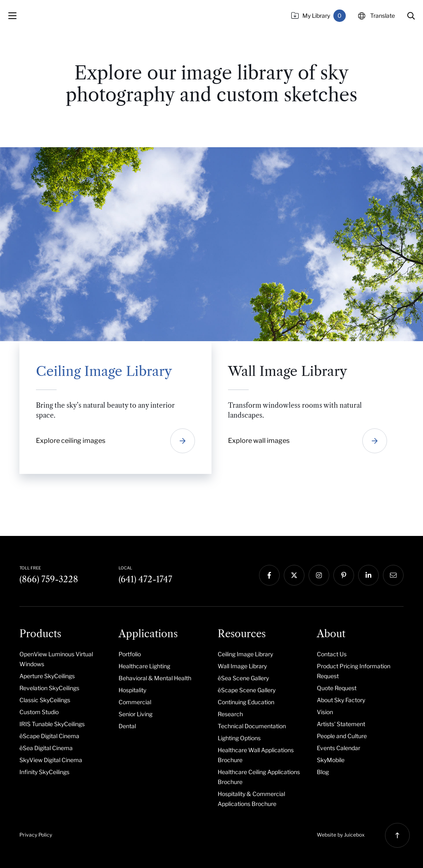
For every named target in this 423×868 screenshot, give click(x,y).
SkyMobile (331, 760)
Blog (323, 772)
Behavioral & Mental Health (155, 678)
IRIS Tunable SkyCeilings (52, 724)
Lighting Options (239, 738)
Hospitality (132, 690)
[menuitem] (63, 659)
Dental (127, 726)
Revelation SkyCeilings (49, 688)
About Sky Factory (341, 700)
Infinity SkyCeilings (44, 772)
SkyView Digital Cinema (51, 760)
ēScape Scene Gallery (247, 690)
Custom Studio (39, 712)
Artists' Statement (341, 724)
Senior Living (135, 714)
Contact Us (332, 654)
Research (230, 714)
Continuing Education (246, 702)
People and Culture (342, 736)
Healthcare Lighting (144, 666)
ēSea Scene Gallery (243, 678)
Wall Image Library (242, 666)
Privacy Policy (36, 835)
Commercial (135, 702)
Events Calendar (339, 748)
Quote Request (337, 688)
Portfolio (130, 654)
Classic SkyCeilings (45, 700)
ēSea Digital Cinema (46, 748)
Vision (325, 712)
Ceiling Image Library (245, 654)
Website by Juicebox (341, 835)
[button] (411, 16)
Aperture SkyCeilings (47, 676)
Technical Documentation (252, 726)
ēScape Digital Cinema (49, 736)
